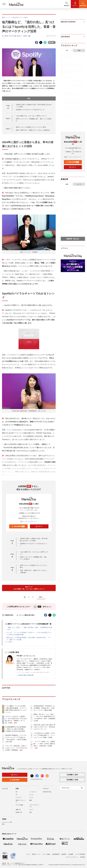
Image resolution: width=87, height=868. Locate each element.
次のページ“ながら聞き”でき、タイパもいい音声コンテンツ (29, 588)
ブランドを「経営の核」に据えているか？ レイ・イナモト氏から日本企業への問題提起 (16, 748)
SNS (31, 812)
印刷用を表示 (8, 615)
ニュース (79, 184)
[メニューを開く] (4, 4)
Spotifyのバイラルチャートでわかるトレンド (30, 110)
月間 (79, 51)
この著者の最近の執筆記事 (25, 675)
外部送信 (83, 856)
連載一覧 (18, 810)
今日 (67, 51)
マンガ (31, 795)
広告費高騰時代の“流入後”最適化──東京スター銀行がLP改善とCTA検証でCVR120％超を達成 (16, 729)
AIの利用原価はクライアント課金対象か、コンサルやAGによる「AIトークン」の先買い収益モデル (73, 212)
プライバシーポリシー (72, 856)
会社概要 (71, 853)
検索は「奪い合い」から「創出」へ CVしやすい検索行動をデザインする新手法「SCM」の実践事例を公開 (74, 102)
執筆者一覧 (19, 812)
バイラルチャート (18, 310)
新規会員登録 (18, 526)
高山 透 (4, 36)
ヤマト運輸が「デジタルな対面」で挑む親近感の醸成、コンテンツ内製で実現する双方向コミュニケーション (74, 57)
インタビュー (33, 792)
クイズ (31, 797)
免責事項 (64, 853)
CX (17, 795)
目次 (40, 98)
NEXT (42, 597)
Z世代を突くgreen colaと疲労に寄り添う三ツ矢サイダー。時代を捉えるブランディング (44, 727)
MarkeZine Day (47, 792)
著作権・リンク (36, 853)
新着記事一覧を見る (73, 239)
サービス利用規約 (80, 853)
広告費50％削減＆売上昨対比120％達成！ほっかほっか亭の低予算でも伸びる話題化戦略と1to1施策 (73, 202)
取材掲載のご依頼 (72, 780)
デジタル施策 (19, 805)
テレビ (31, 810)
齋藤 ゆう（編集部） (23, 36)
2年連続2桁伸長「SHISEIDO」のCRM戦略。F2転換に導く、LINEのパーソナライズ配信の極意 (44, 708)
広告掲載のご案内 (72, 775)
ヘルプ (28, 853)
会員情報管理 (56, 853)
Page (8, 118)
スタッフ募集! (46, 853)
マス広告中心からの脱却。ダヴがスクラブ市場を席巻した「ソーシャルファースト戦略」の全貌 (44, 735)
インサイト (19, 797)
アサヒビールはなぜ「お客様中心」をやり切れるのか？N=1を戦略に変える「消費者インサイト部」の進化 (74, 64)
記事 (67, 184)
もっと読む (9, 642)
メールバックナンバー (29, 521)
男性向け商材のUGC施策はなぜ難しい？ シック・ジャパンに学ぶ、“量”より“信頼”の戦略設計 (73, 193)
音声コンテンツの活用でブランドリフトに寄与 (31, 127)
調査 (31, 800)
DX (17, 792)
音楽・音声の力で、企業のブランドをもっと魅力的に (33, 130)
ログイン (39, 526)
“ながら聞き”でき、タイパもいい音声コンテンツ (31, 116)
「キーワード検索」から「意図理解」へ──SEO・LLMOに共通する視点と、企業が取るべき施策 (44, 744)
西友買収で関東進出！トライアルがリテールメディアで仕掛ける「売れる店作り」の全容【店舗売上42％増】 (74, 79)
